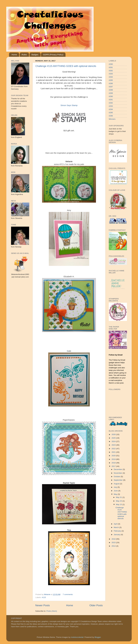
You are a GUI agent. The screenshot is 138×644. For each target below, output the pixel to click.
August (117, 484)
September (118, 480)
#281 (111, 67)
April (116, 524)
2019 (114, 459)
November (118, 473)
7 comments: (68, 594)
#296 (111, 116)
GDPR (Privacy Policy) (53, 55)
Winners (112, 119)
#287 (111, 87)
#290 (111, 96)
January (117, 535)
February (118, 531)
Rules (24, 55)
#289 (111, 93)
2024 (114, 441)
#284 (111, 77)
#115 (44, 597)
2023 (114, 445)
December (118, 469)
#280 (111, 64)
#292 (111, 103)
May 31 (119, 497)
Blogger (98, 637)
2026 (114, 434)
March (117, 527)
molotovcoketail (77, 637)
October (117, 477)
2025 (114, 438)
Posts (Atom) (52, 611)
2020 (114, 456)
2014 (114, 546)
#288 (111, 90)
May (116, 494)
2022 (114, 449)
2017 (114, 466)
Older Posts (96, 605)
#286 (111, 83)
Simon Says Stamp (69, 105)
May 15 (119, 504)
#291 (111, 100)
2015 (114, 542)
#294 (111, 109)
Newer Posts (43, 605)
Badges (35, 55)
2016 (114, 539)
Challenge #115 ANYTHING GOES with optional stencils (66, 66)
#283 (111, 74)
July (116, 487)
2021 (114, 452)
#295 (111, 113)
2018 (114, 463)
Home (14, 55)
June (116, 491)
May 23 (119, 501)
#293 (111, 106)
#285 (111, 80)
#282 (111, 71)
